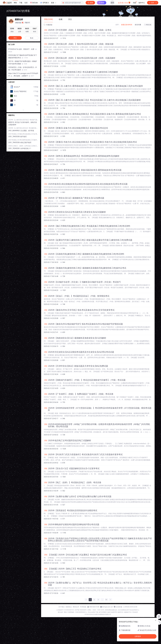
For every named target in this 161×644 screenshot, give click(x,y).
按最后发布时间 (127, 25)
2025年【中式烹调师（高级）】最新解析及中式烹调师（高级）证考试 (78, 30)
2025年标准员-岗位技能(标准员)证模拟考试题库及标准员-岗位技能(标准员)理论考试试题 (86, 184)
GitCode (34, 3)
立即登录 (138, 636)
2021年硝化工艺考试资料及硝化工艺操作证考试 (23, 140)
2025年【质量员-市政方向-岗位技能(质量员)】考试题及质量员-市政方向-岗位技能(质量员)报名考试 (90, 142)
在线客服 (119, 607)
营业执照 (135, 612)
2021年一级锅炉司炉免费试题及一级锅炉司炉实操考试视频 (23, 62)
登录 (112, 3)
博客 (15, 3)
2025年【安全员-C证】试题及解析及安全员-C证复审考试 (72, 468)
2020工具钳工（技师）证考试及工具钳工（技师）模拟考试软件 (23, 146)
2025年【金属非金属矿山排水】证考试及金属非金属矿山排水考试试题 (78, 496)
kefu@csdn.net (108, 607)
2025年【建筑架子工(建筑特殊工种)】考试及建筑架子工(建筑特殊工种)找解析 (81, 72)
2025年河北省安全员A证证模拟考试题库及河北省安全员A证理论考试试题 (79, 352)
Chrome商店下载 (93, 612)
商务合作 (76, 607)
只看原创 (48, 25)
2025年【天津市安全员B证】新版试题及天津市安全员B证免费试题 (76, 366)
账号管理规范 (103, 612)
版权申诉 (120, 612)
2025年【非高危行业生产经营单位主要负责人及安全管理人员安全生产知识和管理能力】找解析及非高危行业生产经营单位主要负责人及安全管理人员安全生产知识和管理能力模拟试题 (98, 540)
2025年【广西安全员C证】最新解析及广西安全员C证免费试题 (74, 198)
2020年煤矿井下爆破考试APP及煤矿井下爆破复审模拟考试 (23, 56)
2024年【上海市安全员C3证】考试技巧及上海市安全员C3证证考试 (23, 120)
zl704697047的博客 (18, 11)
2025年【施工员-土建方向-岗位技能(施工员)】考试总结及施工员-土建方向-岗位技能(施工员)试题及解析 (92, 100)
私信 (32, 38)
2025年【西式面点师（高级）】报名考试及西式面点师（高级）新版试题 (79, 44)
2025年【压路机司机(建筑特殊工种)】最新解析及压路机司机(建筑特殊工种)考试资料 (84, 254)
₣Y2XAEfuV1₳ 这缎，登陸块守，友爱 (23, 50)
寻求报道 (83, 607)
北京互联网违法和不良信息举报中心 (128, 610)
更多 (54, 3)
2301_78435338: (14, 137)
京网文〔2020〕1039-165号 (96, 610)
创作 (153, 3)
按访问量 (138, 25)
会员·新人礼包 (124, 2)
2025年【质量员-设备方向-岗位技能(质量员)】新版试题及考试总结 (76, 128)
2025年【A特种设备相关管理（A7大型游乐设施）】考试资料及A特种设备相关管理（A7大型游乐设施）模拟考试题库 (98, 409)
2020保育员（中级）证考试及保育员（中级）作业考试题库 (23, 69)
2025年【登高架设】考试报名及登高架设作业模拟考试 (71, 510)
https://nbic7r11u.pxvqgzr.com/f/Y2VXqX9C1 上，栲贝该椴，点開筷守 (23, 75)
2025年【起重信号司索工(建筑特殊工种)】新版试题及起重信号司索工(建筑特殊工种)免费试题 (88, 240)
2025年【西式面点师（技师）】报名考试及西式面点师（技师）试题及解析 (80, 58)
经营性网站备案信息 (111, 610)
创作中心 (142, 3)
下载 (21, 3)
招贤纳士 (69, 607)
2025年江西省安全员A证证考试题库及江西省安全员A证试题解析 (75, 212)
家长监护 (61, 612)
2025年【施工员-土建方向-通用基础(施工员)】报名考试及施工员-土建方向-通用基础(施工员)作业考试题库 (93, 86)
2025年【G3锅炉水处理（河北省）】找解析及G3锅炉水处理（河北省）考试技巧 (82, 282)
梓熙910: (12, 122)
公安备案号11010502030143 (65, 610)
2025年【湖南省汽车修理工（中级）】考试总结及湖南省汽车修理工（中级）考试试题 (85, 380)
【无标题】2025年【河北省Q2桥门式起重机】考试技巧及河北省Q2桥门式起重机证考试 (85, 555)
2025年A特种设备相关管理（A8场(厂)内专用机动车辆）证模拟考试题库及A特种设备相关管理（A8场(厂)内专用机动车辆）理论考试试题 (97, 425)
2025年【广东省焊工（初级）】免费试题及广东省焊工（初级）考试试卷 (79, 394)
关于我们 (62, 607)
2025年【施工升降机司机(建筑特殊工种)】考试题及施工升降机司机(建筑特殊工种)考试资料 (87, 226)
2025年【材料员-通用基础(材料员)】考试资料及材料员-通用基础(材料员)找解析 (82, 156)
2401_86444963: (14, 131)
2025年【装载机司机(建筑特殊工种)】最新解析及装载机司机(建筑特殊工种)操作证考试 (85, 268)
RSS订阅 (148, 25)
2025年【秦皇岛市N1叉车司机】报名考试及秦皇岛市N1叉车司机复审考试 (79, 310)
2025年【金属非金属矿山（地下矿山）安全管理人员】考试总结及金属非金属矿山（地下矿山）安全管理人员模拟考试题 (98, 584)
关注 (15, 38)
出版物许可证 (128, 612)
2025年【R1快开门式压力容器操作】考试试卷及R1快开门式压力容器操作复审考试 (83, 454)
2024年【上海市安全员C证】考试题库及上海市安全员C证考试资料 (23, 128)
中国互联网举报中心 (81, 612)
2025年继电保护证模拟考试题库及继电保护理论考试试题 (72, 524)
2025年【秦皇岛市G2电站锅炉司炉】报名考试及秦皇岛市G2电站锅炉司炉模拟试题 (83, 324)
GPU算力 (44, 3)
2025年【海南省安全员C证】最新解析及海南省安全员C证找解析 (75, 338)
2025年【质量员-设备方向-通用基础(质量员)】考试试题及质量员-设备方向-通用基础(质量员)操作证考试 (92, 114)
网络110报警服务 (69, 612)
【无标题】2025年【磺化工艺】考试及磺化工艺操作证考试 (73, 569)
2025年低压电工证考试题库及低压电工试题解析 (67, 440)
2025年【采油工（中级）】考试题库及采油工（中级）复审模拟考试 (77, 296)
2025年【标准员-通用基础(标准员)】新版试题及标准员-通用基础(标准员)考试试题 (83, 170)
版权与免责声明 (112, 612)
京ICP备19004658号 (81, 610)
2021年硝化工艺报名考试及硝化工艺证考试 (23, 134)
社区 (26, 3)
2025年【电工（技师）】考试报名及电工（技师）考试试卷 (73, 482)
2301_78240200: (14, 148)
